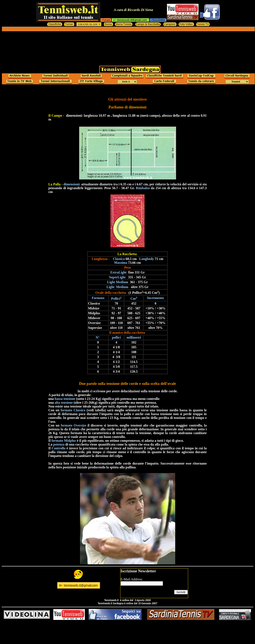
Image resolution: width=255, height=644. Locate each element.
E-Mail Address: (132, 579)
